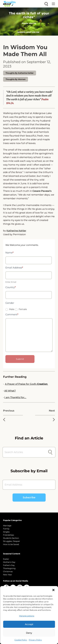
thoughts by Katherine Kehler (20, 73)
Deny (29, 633)
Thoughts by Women (16, 79)
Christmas (8, 571)
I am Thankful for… (15, 397)
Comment (12, 314)
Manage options (27, 616)
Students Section (11, 538)
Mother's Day (9, 562)
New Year (8, 575)
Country (11, 287)
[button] (53, 590)
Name (10, 253)
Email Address (14, 268)
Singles (6, 532)
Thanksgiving (9, 568)
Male (10, 309)
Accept (29, 624)
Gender (10, 303)
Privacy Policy (35, 640)
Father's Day (9, 565)
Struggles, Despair (12, 541)
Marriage (7, 526)
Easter (6, 559)
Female (21, 309)
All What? (10, 391)
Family (6, 529)
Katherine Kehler (16, 231)
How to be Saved (11, 544)
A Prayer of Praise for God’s (27, 384)
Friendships (9, 535)
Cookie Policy (21, 640)
